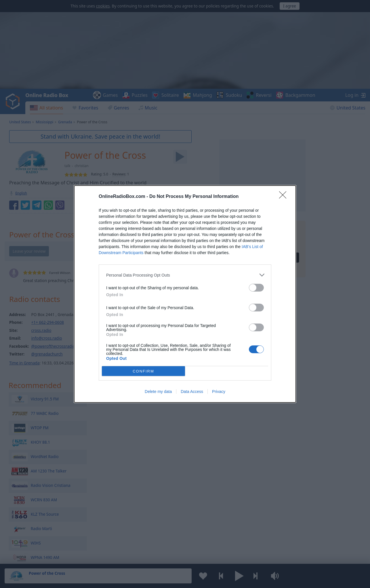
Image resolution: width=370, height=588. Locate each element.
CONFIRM (143, 371)
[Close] (285, 197)
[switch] (256, 288)
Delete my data (158, 392)
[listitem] (185, 275)
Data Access (192, 392)
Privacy (219, 392)
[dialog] (185, 294)
